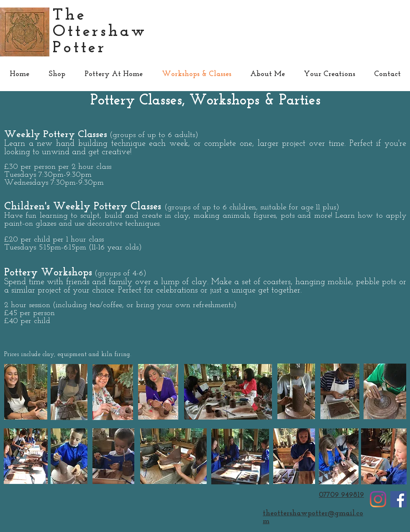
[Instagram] (378, 499)
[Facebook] (398, 499)
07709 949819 (341, 495)
